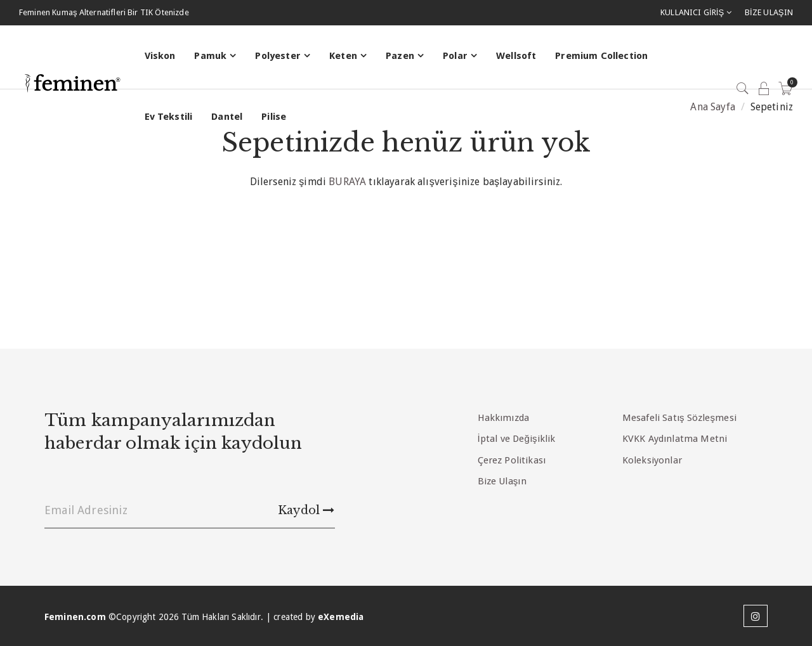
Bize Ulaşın (502, 481)
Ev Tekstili (169, 117)
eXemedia (341, 617)
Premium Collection (601, 56)
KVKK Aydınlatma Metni (675, 439)
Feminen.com (75, 617)
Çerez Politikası (512, 460)
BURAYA (347, 182)
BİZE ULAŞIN (769, 12)
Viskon (160, 56)
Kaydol (306, 510)
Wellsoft (516, 56)
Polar (455, 56)
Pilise (274, 117)
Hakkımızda (504, 418)
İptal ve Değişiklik (517, 439)
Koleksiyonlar (652, 460)
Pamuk (210, 56)
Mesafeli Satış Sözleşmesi (679, 418)
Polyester (278, 56)
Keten (343, 56)
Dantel (227, 117)
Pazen (400, 56)
